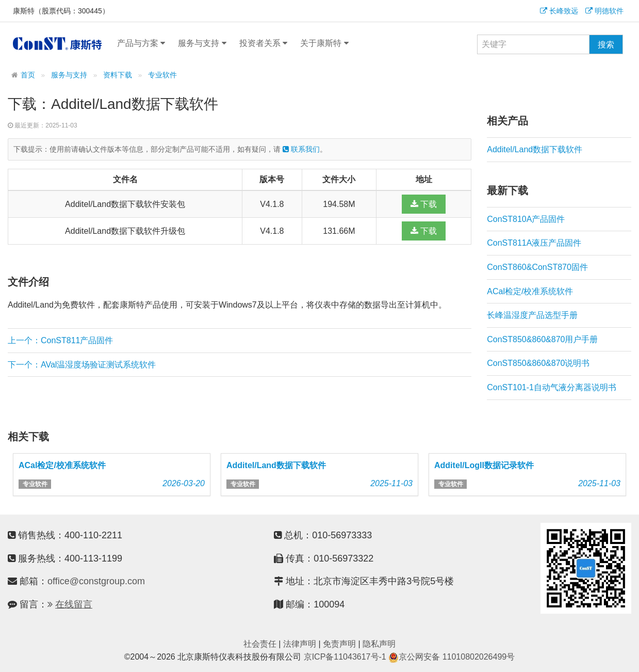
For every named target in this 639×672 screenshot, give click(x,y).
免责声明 (339, 644)
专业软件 (162, 75)
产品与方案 (141, 43)
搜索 (606, 45)
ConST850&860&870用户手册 (542, 339)
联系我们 (301, 149)
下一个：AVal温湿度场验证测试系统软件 (82, 365)
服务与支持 (202, 43)
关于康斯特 (324, 43)
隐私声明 (379, 644)
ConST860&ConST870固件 (537, 267)
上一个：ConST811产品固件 (61, 340)
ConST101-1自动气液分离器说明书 (552, 387)
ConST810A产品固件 (526, 219)
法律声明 (300, 644)
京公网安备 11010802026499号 (452, 657)
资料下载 (118, 75)
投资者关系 (263, 43)
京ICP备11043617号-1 (345, 657)
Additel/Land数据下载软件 (535, 149)
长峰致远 (559, 11)
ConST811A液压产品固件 (534, 243)
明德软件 (604, 11)
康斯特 (57, 43)
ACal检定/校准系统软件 (530, 291)
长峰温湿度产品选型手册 (532, 315)
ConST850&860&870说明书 (538, 363)
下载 (424, 204)
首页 (28, 75)
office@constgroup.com (96, 581)
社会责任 (260, 644)
